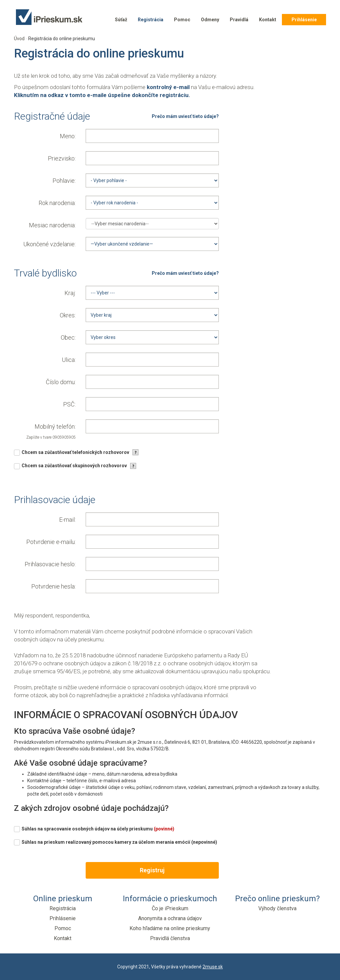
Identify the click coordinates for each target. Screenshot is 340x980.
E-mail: (67, 520)
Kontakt (268, 20)
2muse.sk (213, 967)
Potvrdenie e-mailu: (51, 542)
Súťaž (121, 20)
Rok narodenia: (57, 203)
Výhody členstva (277, 908)
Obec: (68, 337)
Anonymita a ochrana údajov (170, 918)
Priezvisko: (62, 158)
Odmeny (210, 20)
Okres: (68, 315)
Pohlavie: (64, 181)
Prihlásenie (304, 20)
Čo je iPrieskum (170, 908)
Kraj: (70, 293)
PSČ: (69, 404)
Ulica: (69, 360)
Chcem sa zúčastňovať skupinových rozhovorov (74, 466)
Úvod (19, 39)
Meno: (68, 136)
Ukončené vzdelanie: (49, 244)
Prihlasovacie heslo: (50, 564)
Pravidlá (239, 20)
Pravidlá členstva (170, 938)
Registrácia (151, 20)
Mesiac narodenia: (52, 225)
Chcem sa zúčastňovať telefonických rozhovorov (75, 452)
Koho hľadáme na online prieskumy (170, 928)
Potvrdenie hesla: (53, 586)
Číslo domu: (61, 382)
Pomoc (182, 20)
